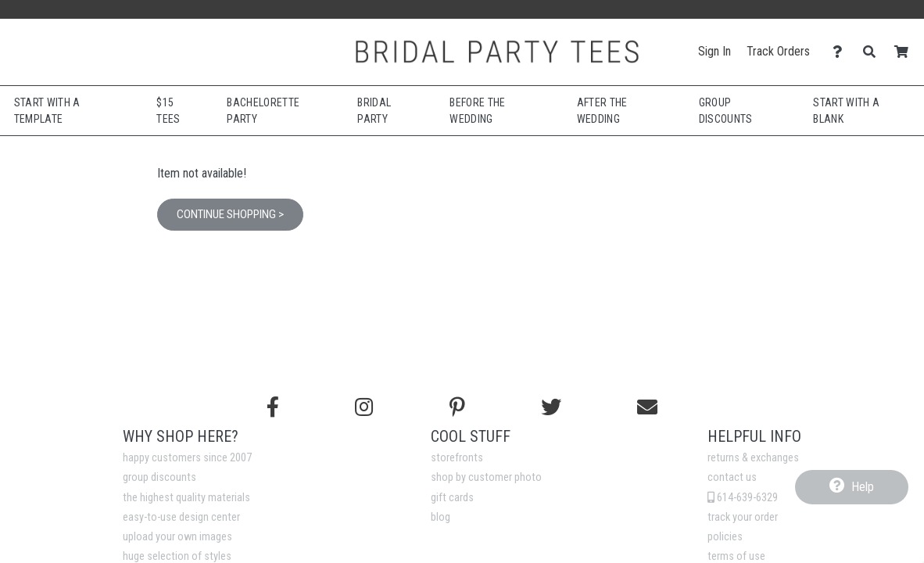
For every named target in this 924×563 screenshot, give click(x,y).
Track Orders (778, 51)
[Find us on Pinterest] (457, 407)
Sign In (714, 51)
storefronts (457, 458)
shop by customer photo (486, 477)
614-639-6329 (743, 498)
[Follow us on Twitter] (551, 407)
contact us (732, 477)
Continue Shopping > (230, 214)
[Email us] (647, 407)
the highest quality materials (186, 498)
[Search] (874, 52)
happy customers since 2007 (187, 458)
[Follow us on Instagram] (364, 407)
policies (725, 537)
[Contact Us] (842, 52)
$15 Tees (168, 111)
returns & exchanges (753, 458)
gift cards (452, 498)
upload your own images (177, 537)
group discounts (159, 477)
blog (441, 517)
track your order (743, 517)
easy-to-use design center (181, 517)
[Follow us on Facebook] (273, 407)
